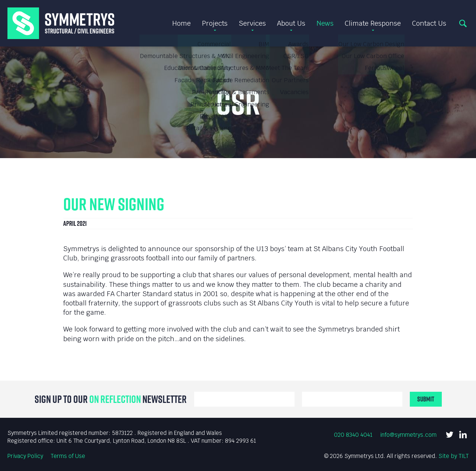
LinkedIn (463, 435)
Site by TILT (454, 456)
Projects (215, 23)
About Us (291, 23)
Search (463, 23)
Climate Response (373, 23)
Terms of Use (68, 456)
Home (181, 23)
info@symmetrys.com (408, 435)
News (325, 23)
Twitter (450, 435)
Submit (426, 399)
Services (252, 23)
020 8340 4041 (353, 435)
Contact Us (429, 23)
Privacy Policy (25, 456)
